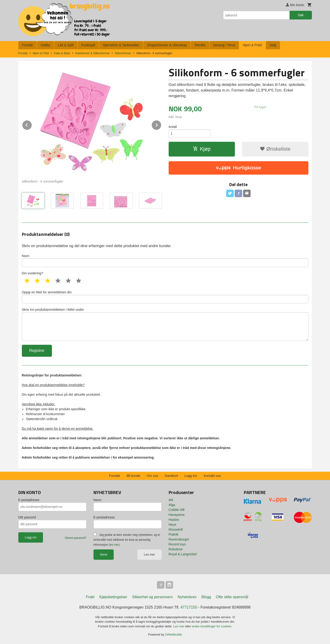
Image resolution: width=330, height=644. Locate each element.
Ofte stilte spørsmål (232, 597)
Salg (273, 45)
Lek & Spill (66, 45)
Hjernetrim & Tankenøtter (121, 45)
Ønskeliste (275, 149)
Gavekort (171, 476)
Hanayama (177, 515)
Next (161, 124)
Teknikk (200, 45)
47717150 (189, 607)
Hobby (45, 45)
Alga (172, 505)
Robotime (176, 549)
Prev (32, 124)
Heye (173, 525)
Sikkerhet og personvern (152, 597)
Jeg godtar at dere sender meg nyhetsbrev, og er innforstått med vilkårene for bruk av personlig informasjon (127, 540)
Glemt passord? (76, 538)
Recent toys (177, 544)
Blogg (206, 597)
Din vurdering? (33, 273)
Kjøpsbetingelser (113, 597)
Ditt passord (27, 517)
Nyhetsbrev (187, 597)
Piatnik (174, 534)
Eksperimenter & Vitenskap (167, 45)
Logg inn (191, 476)
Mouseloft (176, 529)
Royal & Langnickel (183, 554)
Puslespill (88, 45)
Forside (28, 45)
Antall (173, 127)
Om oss (152, 476)
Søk (301, 15)
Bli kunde (133, 476)
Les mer (149, 554)
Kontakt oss (212, 476)
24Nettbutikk (174, 634)
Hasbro (174, 520)
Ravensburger (179, 539)
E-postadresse (29, 500)
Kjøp (202, 149)
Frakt (90, 597)
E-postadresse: (105, 517)
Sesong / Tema (224, 45)
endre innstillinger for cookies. (212, 626)
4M (171, 500)
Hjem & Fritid (252, 45)
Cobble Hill (177, 510)
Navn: (98, 500)
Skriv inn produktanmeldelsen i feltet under (165, 324)
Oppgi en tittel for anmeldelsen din (165, 297)
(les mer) (114, 545)
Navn (165, 261)
